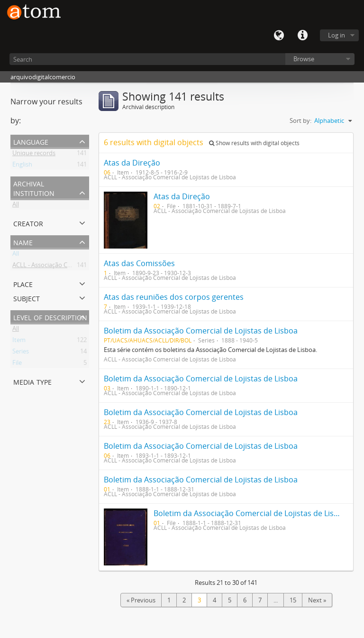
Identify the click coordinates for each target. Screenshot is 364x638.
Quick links (302, 36)
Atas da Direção (132, 163)
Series (21, 353)
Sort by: (300, 120)
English (22, 166)
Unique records (34, 155)
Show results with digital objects (254, 143)
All (16, 206)
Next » (317, 600)
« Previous (141, 600)
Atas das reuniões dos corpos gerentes (174, 297)
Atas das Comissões (139, 263)
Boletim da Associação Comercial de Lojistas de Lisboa (201, 331)
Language (279, 36)
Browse (304, 59)
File (17, 364)
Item (19, 342)
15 (293, 600)
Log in (337, 35)
